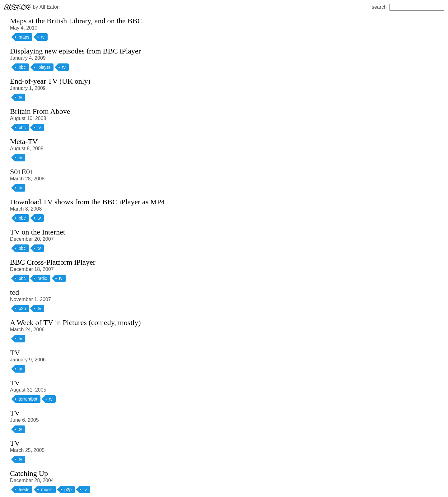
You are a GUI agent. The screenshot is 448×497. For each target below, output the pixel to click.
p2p (22, 309)
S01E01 (22, 172)
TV (15, 353)
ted (14, 292)
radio (42, 278)
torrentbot (28, 399)
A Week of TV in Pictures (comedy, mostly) (75, 323)
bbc (22, 67)
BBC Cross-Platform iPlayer (53, 262)
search (408, 7)
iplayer (44, 67)
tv (43, 37)
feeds (24, 490)
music (47, 490)
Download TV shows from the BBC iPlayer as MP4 (87, 202)
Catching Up (29, 473)
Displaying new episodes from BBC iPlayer (75, 51)
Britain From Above (40, 111)
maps (24, 37)
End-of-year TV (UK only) (50, 81)
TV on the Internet (38, 232)
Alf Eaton (50, 7)
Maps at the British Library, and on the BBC (76, 21)
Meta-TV (24, 142)
